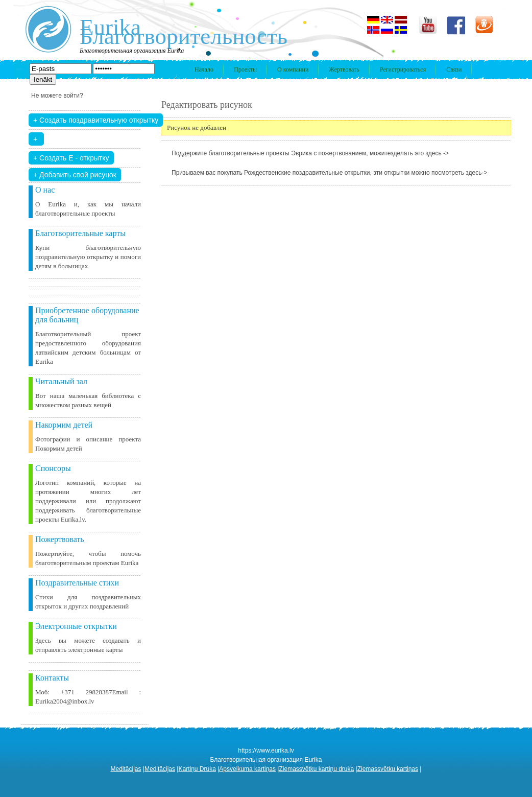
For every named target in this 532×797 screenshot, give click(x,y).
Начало (204, 69)
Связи (454, 69)
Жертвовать (344, 69)
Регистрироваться (403, 69)
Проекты (245, 69)
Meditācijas (126, 769)
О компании (293, 69)
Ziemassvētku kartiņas (388, 769)
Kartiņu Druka (197, 769)
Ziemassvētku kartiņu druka (316, 769)
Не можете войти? (57, 96)
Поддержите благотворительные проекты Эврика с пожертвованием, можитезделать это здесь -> (310, 153)
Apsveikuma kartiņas (247, 769)
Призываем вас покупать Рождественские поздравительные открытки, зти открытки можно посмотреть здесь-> (330, 173)
